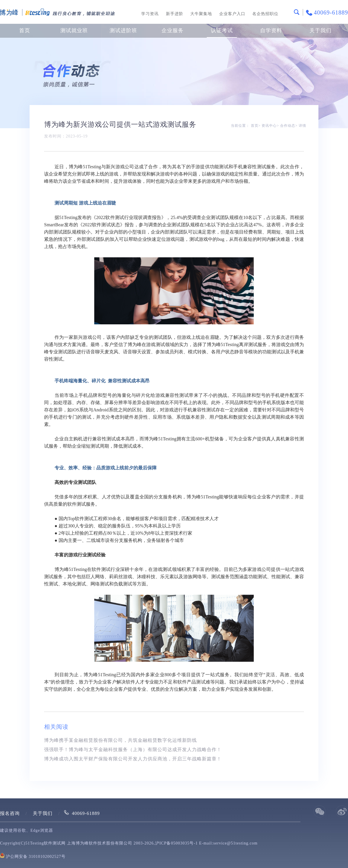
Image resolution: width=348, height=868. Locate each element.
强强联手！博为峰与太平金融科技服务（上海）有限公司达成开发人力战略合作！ (133, 749)
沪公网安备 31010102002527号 (36, 857)
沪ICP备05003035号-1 (176, 843)
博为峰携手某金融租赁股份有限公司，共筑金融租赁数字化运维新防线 (120, 740)
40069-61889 (86, 813)
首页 (25, 30)
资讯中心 (269, 126)
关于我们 (43, 813)
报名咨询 (10, 813)
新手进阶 (175, 14)
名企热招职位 (265, 14)
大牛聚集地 (201, 14)
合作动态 (288, 126)
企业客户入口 (232, 14)
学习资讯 (150, 14)
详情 (302, 126)
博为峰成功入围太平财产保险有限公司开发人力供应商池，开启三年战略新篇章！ (133, 759)
